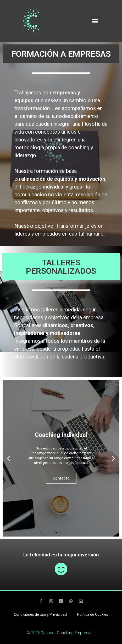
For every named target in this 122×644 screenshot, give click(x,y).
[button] (95, 21)
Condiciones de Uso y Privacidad (40, 614)
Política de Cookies (93, 614)
